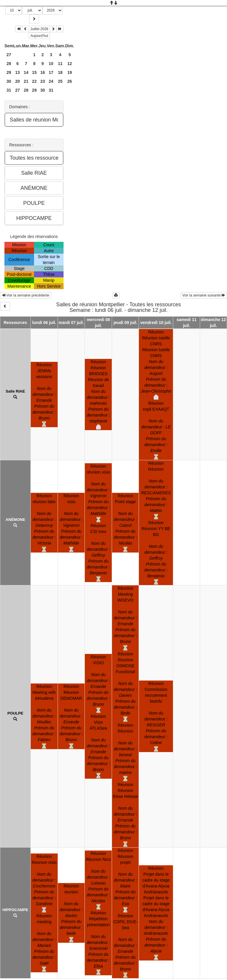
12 (70, 64)
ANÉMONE (15, 520)
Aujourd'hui (39, 36)
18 (60, 72)
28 (9, 64)
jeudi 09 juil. (125, 323)
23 (43, 81)
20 (18, 81)
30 (9, 81)
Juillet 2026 (39, 29)
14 (26, 72)
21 (26, 81)
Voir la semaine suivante (204, 295)
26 (70, 81)
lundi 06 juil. (44, 323)
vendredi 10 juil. (156, 323)
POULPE (15, 713)
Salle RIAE (15, 391)
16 (43, 72)
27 (9, 55)
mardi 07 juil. (71, 323)
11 (60, 64)
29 (9, 72)
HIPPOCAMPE (15, 910)
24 (51, 81)
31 (9, 90)
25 (60, 81)
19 (70, 72)
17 (51, 72)
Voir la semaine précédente (26, 295)
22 (34, 81)
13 (18, 72)
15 (34, 72)
